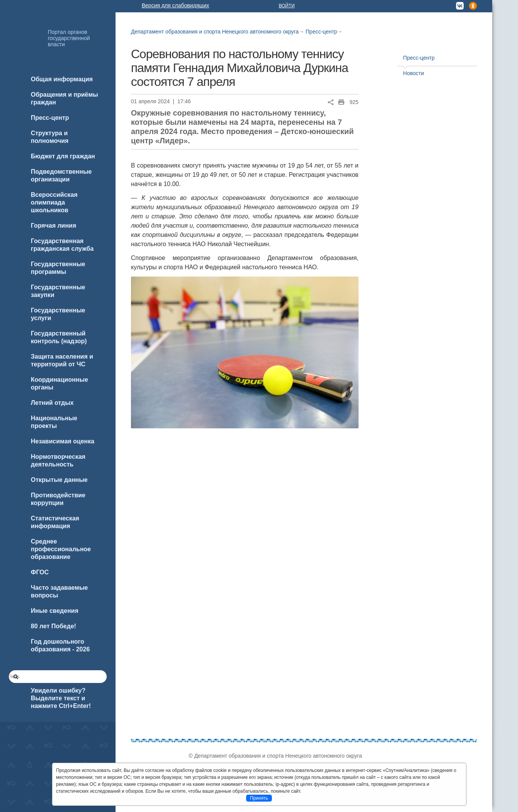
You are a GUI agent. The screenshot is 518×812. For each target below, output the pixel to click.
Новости (414, 73)
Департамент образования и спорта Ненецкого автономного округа (215, 32)
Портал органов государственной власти (69, 38)
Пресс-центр (322, 32)
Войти (287, 6)
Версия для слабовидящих (175, 5)
